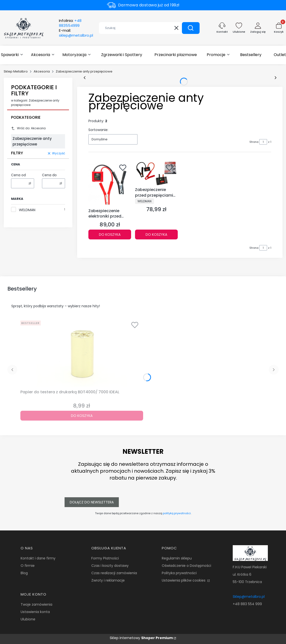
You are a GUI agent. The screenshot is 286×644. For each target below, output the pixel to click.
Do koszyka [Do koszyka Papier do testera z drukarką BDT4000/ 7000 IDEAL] (82, 416)
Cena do (49, 175)
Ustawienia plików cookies (184, 580)
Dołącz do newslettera (92, 502)
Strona (254, 142)
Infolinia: (70, 23)
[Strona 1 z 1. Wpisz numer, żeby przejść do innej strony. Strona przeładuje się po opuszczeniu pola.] (263, 142)
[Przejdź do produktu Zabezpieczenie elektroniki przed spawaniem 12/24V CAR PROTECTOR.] (110, 184)
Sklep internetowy (141, 638)
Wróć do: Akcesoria (28, 128)
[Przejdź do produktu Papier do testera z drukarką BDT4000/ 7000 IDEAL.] (82, 353)
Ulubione (28, 619)
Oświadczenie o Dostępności (186, 566)
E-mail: (76, 33)
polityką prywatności (177, 513)
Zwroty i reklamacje (108, 580)
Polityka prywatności (179, 573)
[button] (191, 28)
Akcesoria (42, 71)
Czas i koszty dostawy (110, 566)
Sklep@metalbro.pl (249, 597)
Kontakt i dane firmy (38, 558)
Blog (24, 573)
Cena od (18, 175)
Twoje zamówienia (36, 604)
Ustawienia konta (35, 612)
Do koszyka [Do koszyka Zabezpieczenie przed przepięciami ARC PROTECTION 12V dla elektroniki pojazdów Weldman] (156, 234)
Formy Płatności (105, 558)
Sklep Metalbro (16, 71)
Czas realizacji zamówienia (114, 573)
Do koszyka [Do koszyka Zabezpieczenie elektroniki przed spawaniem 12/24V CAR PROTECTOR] (110, 234)
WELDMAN (27, 210)
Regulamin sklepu (177, 558)
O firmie (28, 566)
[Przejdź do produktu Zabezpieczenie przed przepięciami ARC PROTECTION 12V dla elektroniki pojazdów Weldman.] (156, 173)
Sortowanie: (98, 130)
